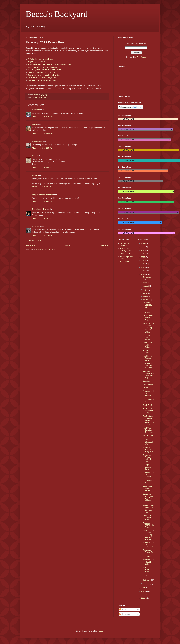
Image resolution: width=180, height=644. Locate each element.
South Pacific (148, 405)
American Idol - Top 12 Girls (148, 562)
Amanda (36, 226)
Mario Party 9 (148, 384)
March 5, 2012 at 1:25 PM (42, 148)
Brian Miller (37, 141)
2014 (143, 267)
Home (68, 245)
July (145, 290)
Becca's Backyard (57, 14)
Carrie (35, 175)
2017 (143, 257)
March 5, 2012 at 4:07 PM (42, 187)
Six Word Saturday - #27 (148, 305)
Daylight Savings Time (147, 467)
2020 (143, 247)
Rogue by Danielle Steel (38, 62)
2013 (143, 271)
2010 (143, 591)
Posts (123, 610)
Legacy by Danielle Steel (147, 518)
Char (34, 156)
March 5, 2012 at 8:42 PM (42, 218)
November (147, 277)
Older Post (104, 245)
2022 (143, 243)
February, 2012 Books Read (148, 525)
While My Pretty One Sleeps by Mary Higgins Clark (50, 64)
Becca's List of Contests (126, 244)
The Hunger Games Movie (147, 358)
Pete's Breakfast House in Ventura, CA (148, 572)
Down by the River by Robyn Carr (42, 78)
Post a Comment (36, 240)
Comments (125, 614)
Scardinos (147, 381)
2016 (143, 261)
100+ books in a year (40, 97)
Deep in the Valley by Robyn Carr (42, 72)
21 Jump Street (146, 311)
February (147, 580)
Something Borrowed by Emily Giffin (148, 458)
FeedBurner (141, 57)
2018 (143, 254)
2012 (143, 274)
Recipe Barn (125, 254)
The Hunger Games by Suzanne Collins (45, 70)
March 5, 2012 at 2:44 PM (42, 167)
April (145, 296)
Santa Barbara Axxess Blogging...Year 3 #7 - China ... (148, 328)
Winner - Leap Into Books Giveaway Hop (148, 509)
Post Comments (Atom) (45, 250)
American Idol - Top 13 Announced (148, 545)
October (146, 283)
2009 (143, 595)
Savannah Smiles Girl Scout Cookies (148, 553)
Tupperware (125, 262)
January (146, 584)
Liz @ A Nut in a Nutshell (43, 195)
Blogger (100, 631)
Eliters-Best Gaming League (126, 250)
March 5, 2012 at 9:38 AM (42, 116)
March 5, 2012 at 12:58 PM (43, 134)
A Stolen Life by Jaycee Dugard (41, 59)
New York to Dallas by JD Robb (147, 366)
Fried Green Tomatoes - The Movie (148, 430)
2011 (143, 588)
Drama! (146, 388)
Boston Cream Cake (148, 352)
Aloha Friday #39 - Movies (148, 488)
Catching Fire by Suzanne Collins (42, 80)
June (145, 293)
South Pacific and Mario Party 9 (148, 411)
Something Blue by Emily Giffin (148, 450)
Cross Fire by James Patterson (148, 318)
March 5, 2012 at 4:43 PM (42, 201)
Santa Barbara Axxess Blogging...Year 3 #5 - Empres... (148, 535)
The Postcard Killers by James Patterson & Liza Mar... (148, 420)
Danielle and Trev (39, 209)
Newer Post (31, 245)
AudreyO (36, 110)
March (146, 300)
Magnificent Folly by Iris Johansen (42, 67)
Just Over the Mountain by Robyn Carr (44, 75)
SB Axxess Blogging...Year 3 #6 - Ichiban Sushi (148, 498)
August (146, 286)
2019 (143, 250)
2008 (143, 598)
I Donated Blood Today (146, 337)
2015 (143, 264)
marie (35, 124)
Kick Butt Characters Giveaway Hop (148, 374)
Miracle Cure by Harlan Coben (148, 345)
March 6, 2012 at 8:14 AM (42, 235)
